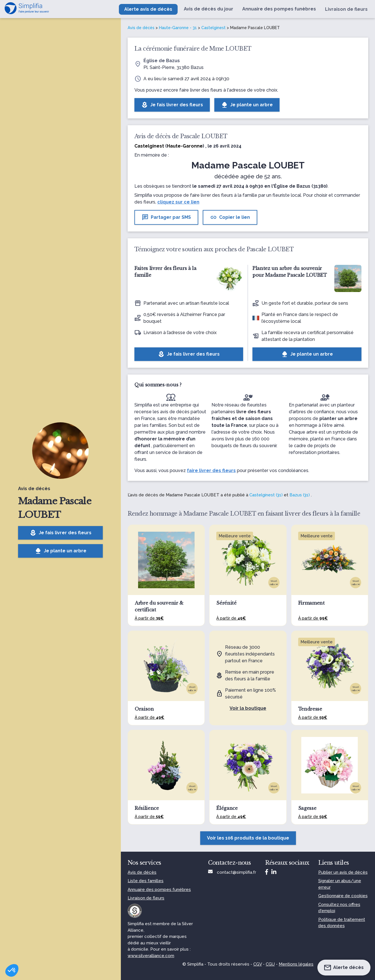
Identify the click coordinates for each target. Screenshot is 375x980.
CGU (270, 964)
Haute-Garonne (185, 146)
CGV (258, 964)
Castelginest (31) (266, 495)
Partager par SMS (166, 217)
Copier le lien (230, 217)
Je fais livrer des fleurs (61, 533)
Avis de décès (141, 28)
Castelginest (213, 28)
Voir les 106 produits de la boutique (248, 838)
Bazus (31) (300, 495)
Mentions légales (296, 964)
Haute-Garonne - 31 (178, 28)
